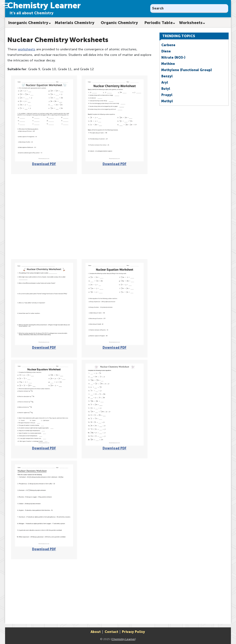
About (96, 632)
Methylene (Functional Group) (187, 70)
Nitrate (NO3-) (173, 58)
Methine (168, 64)
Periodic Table (159, 23)
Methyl (167, 101)
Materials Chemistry (75, 23)
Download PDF (44, 164)
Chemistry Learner (123, 639)
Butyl (166, 89)
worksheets (27, 49)
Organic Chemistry (119, 23)
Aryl (165, 83)
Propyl (167, 95)
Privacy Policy (133, 632)
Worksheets (191, 23)
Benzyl (167, 76)
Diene (166, 51)
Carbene (168, 45)
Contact (111, 632)
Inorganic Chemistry (28, 23)
